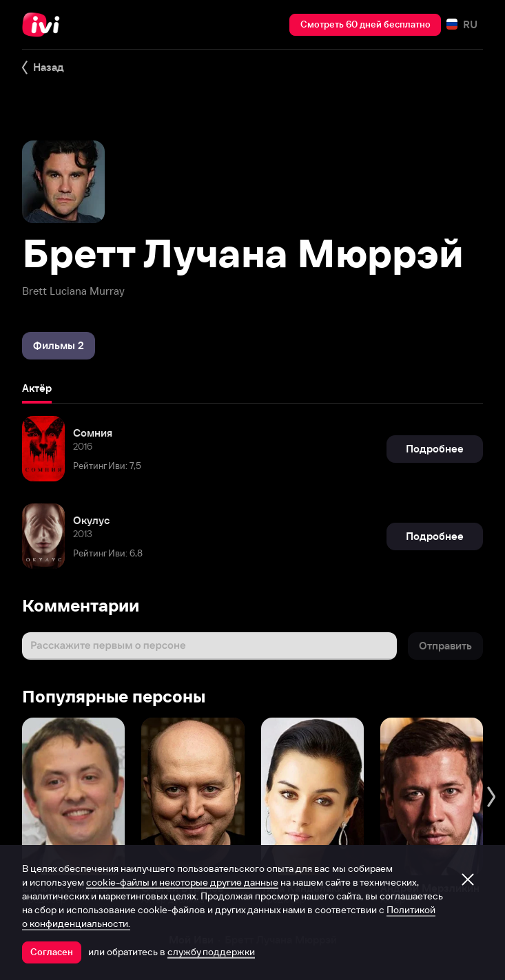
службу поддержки (211, 952)
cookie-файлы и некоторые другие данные (182, 882)
